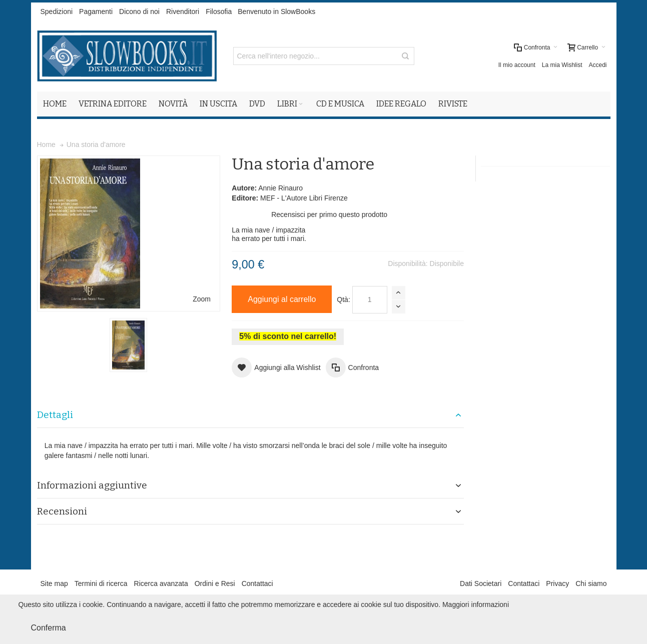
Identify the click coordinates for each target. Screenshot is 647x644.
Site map (54, 583)
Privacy (557, 583)
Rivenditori (183, 11)
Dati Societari (481, 583)
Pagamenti (96, 11)
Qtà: (343, 299)
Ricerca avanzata (161, 583)
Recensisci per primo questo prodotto (329, 214)
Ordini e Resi (215, 583)
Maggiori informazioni (476, 604)
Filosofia (219, 11)
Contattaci (257, 583)
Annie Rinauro (280, 188)
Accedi (597, 65)
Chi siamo (591, 583)
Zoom (202, 299)
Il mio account (517, 65)
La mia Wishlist (562, 65)
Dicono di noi (139, 11)
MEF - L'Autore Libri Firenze (304, 198)
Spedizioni (57, 11)
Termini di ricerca (101, 583)
